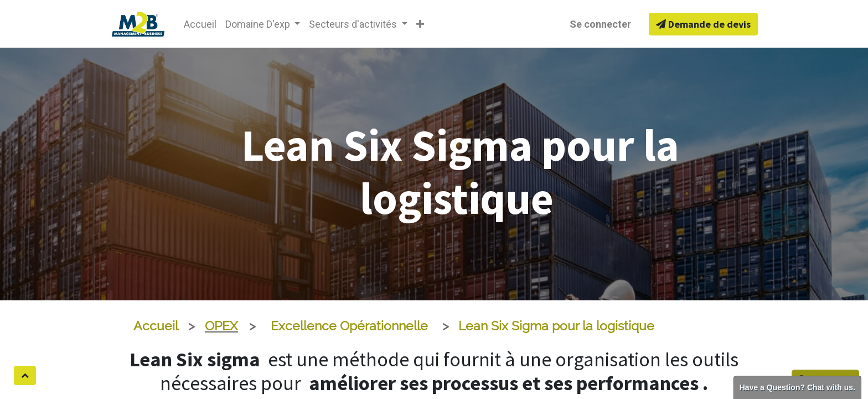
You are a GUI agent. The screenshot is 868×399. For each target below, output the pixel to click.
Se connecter (600, 24)
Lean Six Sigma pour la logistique (556, 326)
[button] (420, 24)
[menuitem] (200, 24)
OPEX (221, 326)
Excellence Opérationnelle (349, 326)
